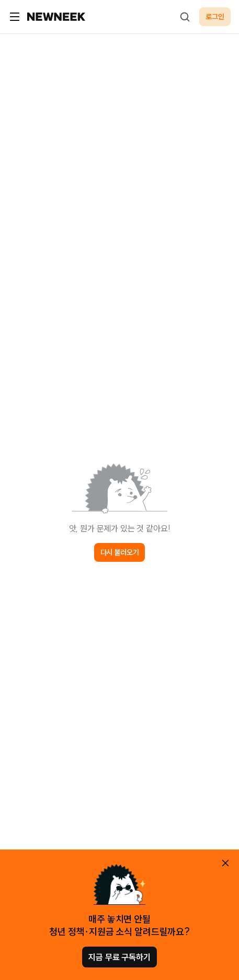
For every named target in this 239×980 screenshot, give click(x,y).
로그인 (215, 17)
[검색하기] (185, 17)
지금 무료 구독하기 (119, 957)
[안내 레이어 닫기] (225, 863)
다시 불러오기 (120, 552)
